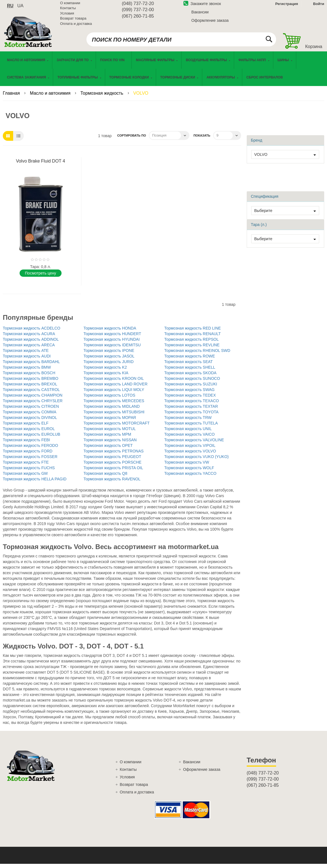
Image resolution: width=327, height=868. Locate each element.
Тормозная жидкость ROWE (190, 360)
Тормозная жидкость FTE (26, 466)
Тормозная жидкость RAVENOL (112, 483)
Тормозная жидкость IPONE (109, 355)
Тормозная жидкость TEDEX (190, 399)
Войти (319, 7)
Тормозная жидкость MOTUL (110, 433)
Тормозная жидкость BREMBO (30, 383)
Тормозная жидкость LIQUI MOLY (114, 394)
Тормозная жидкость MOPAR (110, 422)
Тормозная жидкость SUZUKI (191, 388)
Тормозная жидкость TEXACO (191, 405)
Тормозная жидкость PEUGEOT (112, 461)
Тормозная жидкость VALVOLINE (194, 444)
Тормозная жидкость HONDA (110, 332)
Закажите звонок (202, 6)
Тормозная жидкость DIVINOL (30, 422)
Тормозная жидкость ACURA (29, 338)
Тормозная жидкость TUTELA (191, 427)
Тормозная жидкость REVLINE (192, 349)
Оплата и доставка (76, 26)
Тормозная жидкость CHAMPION (33, 399)
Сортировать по (132, 140)
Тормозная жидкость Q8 (105, 478)
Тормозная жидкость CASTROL (31, 394)
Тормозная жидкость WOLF (189, 472)
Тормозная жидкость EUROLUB (31, 438)
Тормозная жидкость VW (187, 466)
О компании (70, 6)
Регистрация (286, 7)
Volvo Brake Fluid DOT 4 (41, 165)
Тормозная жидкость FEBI (26, 444)
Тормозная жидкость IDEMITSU (112, 349)
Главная (12, 98)
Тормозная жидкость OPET (108, 450)
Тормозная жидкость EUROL (29, 433)
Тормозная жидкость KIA (106, 377)
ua (20, 9)
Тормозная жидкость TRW (188, 422)
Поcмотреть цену (40, 277)
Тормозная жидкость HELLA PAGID (35, 483)
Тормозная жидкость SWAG (189, 394)
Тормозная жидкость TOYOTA (191, 416)
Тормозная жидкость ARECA (29, 349)
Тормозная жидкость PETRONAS (114, 455)
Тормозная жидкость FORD (28, 455)
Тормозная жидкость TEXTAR (191, 411)
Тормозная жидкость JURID (109, 366)
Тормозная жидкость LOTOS (110, 399)
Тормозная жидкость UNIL (188, 433)
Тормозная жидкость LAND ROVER (116, 388)
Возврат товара (73, 21)
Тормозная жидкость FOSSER (30, 461)
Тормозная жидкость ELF (26, 427)
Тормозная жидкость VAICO (189, 438)
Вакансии (200, 15)
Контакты (68, 11)
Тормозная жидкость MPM (107, 438)
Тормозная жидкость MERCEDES (114, 405)
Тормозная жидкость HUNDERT (112, 338)
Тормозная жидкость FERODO (30, 450)
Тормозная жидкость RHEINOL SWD (197, 355)
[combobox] (181, 42)
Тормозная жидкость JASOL (109, 360)
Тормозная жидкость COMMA (30, 416)
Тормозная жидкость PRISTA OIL (113, 472)
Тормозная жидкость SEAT (188, 366)
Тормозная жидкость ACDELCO (31, 332)
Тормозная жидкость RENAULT (192, 338)
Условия (67, 16)
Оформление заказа (210, 23)
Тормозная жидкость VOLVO (190, 455)
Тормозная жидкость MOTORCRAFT (117, 427)
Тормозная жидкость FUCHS (29, 472)
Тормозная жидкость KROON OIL (114, 383)
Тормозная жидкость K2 (105, 371)
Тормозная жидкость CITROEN (31, 411)
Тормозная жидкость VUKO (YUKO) (196, 461)
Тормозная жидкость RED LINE (192, 332)
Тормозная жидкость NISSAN (110, 444)
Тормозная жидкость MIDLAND (112, 411)
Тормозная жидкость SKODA (190, 377)
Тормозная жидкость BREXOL (30, 388)
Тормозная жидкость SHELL (190, 371)
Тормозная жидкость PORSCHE (113, 466)
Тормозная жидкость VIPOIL (190, 450)
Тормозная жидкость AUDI (27, 360)
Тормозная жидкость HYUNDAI (112, 344)
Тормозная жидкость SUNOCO (192, 383)
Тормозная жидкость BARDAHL (31, 366)
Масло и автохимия (51, 98)
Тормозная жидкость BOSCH (29, 377)
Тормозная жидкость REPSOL (191, 344)
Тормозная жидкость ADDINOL (31, 344)
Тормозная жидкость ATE (26, 355)
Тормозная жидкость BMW (27, 371)
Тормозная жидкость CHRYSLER (33, 405)
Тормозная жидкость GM (25, 478)
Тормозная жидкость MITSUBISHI (114, 416)
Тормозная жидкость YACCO (190, 478)
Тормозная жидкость (103, 98)
